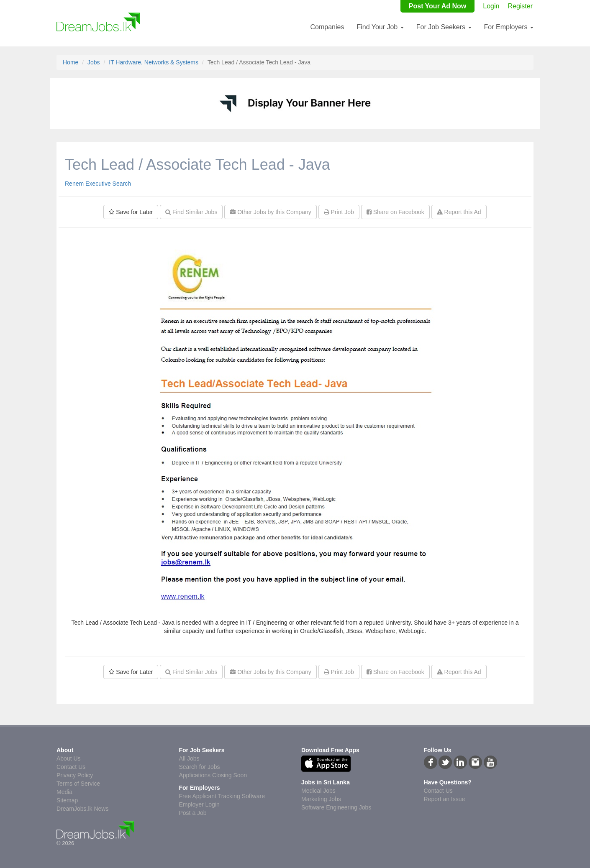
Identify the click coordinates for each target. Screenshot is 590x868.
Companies (327, 27)
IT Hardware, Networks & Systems (154, 62)
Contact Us (71, 767)
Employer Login (199, 804)
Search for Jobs (200, 767)
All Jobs (189, 758)
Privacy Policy (75, 775)
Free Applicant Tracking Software (222, 796)
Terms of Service (78, 784)
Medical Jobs (318, 791)
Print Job (339, 212)
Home (71, 62)
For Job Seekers (444, 27)
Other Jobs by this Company (271, 212)
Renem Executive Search (98, 184)
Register (520, 6)
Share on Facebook (395, 212)
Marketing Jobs (321, 799)
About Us (69, 758)
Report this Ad (459, 212)
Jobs (94, 62)
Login (491, 6)
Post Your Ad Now (437, 6)
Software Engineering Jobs (336, 807)
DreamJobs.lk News (82, 809)
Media (64, 792)
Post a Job (193, 813)
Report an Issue (445, 799)
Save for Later (131, 212)
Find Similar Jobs (191, 212)
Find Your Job (380, 27)
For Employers (509, 27)
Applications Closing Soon (213, 775)
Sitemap (67, 800)
